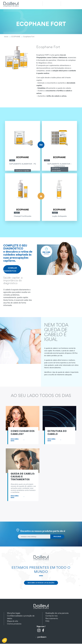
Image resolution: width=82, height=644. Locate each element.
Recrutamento (52, 619)
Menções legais (14, 613)
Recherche (52, 4)
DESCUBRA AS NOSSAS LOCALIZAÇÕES (41, 583)
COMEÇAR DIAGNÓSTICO (10, 269)
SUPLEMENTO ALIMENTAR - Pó (23, 164)
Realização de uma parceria (57, 613)
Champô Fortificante (23, 216)
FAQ (47, 621)
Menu (70, 4)
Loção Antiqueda (59, 216)
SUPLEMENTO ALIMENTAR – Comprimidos (59, 165)
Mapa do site (13, 621)
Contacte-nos (52, 616)
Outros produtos (14, 624)
